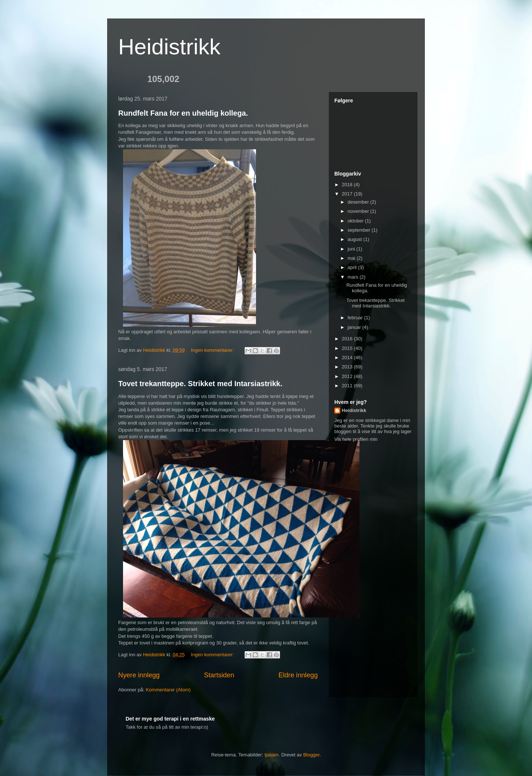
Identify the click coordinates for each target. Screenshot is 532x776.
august (356, 239)
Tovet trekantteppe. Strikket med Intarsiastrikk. (200, 384)
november (359, 211)
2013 (348, 367)
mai (352, 258)
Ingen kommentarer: (213, 350)
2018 (348, 185)
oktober (356, 221)
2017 (348, 194)
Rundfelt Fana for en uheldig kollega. (183, 113)
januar (355, 327)
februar (356, 318)
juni (352, 249)
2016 (348, 339)
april (353, 267)
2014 (348, 358)
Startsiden (219, 675)
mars (354, 277)
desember (359, 202)
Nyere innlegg (139, 675)
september (360, 230)
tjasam (272, 755)
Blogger (311, 755)
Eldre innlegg (298, 675)
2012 (348, 376)
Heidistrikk (169, 47)
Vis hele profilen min (356, 439)
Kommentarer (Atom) (168, 690)
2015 (348, 348)
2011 (348, 386)
